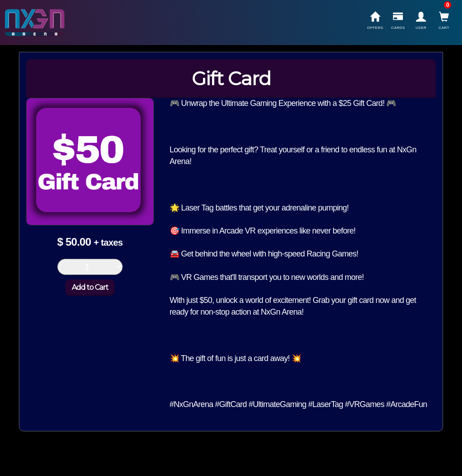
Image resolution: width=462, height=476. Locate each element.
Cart (444, 21)
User (421, 21)
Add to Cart (90, 287)
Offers (375, 21)
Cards (398, 21)
